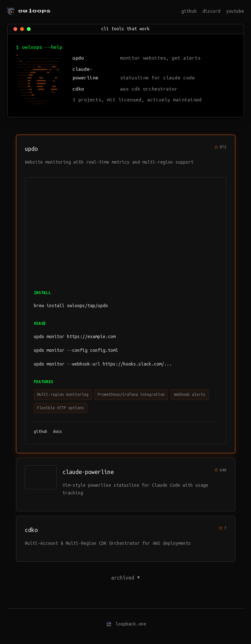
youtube (235, 11)
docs (57, 431)
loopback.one (131, 624)
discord (211, 11)
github (189, 11)
